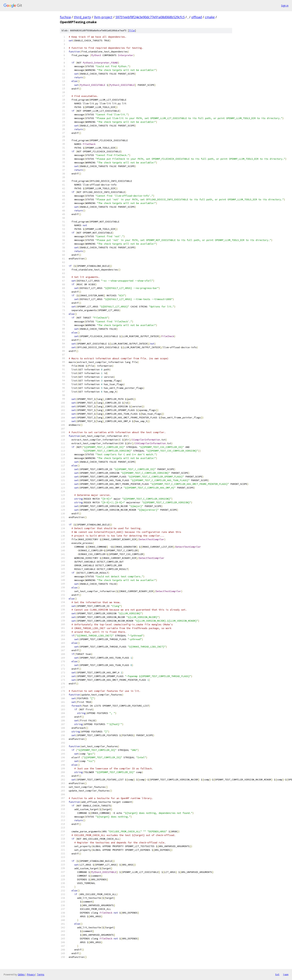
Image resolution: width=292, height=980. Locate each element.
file (132, 31)
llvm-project (103, 17)
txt (277, 974)
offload (197, 17)
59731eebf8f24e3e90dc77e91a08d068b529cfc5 (150, 17)
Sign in (285, 6)
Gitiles (21, 974)
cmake (210, 17)
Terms (41, 974)
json (286, 974)
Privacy (31, 974)
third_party (82, 17)
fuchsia (65, 17)
